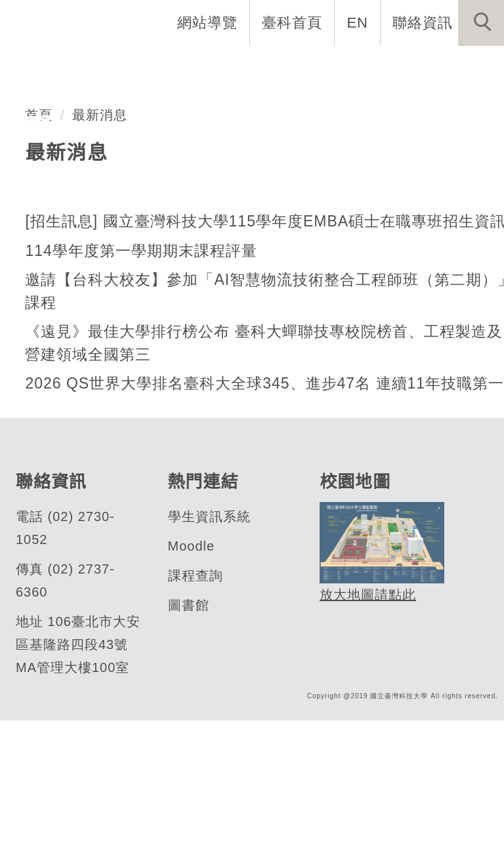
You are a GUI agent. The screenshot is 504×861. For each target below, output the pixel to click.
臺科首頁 (293, 22)
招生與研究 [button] (197, 76)
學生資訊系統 (208, 657)
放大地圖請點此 (366, 735)
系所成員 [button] (114, 76)
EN (358, 22)
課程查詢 (194, 716)
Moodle (192, 686)
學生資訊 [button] (280, 76)
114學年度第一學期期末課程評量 (141, 390)
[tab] (258, 159)
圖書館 (187, 745)
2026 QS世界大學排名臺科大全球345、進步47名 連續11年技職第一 (263, 524)
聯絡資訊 (423, 22)
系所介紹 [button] (38, 76)
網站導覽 (209, 22)
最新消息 (446, 76)
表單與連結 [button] (363, 76)
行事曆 (31, 122)
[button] (481, 23)
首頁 (39, 255)
